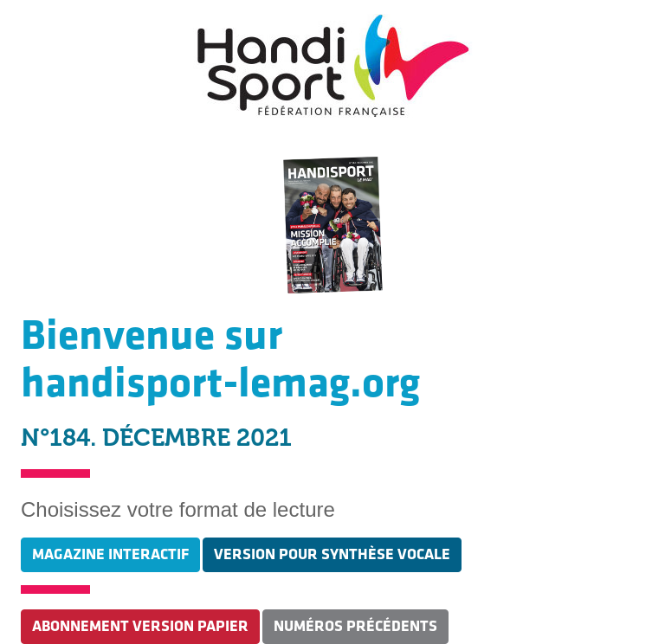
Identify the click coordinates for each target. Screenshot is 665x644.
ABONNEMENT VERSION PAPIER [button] (140, 626)
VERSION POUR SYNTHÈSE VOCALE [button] (332, 554)
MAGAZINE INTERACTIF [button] (110, 554)
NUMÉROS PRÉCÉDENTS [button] (355, 626)
